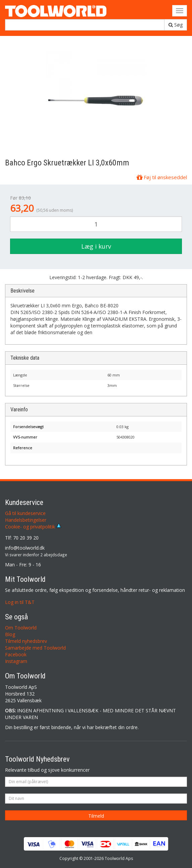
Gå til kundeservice (25, 513)
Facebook (16, 654)
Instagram (16, 661)
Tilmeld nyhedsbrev (26, 641)
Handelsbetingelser (26, 520)
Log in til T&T (20, 602)
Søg (176, 25)
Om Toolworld (21, 628)
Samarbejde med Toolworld (35, 648)
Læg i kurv (96, 246)
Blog (10, 634)
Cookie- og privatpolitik (33, 527)
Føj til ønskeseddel (162, 177)
